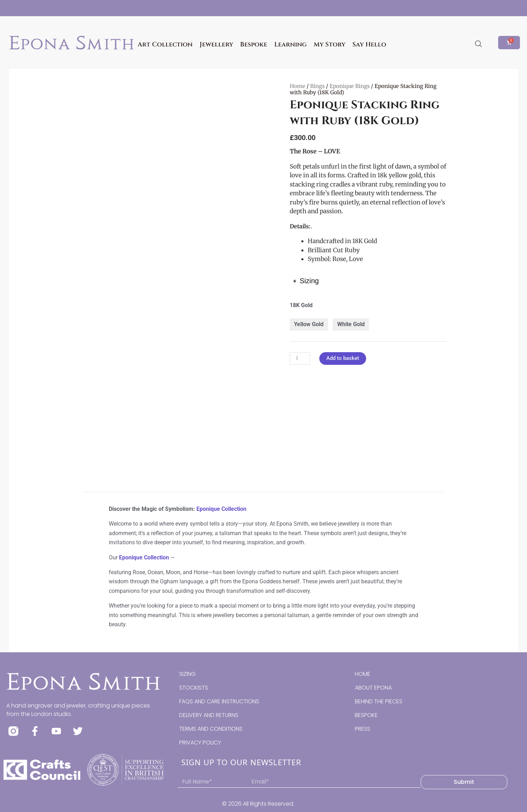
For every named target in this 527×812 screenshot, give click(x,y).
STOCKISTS (194, 688)
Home (297, 86)
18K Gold (301, 305)
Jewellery (216, 45)
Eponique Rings (350, 86)
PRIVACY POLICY (200, 743)
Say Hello (369, 45)
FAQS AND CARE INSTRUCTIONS (219, 701)
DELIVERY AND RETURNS (209, 715)
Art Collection (165, 45)
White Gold (351, 324)
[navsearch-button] (478, 44)
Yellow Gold (309, 324)
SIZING (187, 674)
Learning (290, 45)
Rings (317, 86)
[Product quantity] (300, 358)
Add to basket (343, 358)
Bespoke (254, 45)
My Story (330, 45)
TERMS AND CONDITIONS (211, 729)
